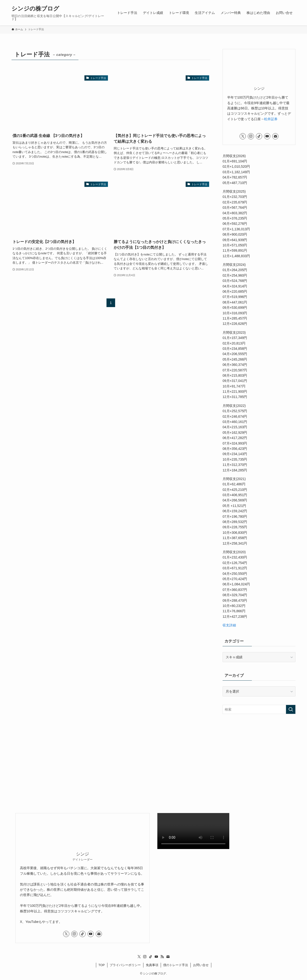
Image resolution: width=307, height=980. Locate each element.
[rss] (162, 957)
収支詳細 (229, 625)
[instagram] (251, 136)
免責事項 (152, 965)
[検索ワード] (259, 709)
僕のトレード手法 (176, 965)
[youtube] (267, 136)
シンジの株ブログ (35, 9)
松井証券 (271, 119)
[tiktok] (259, 136)
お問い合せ (201, 965)
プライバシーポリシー (125, 965)
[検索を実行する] (291, 709)
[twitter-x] (243, 136)
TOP (102, 965)
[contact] (275, 136)
